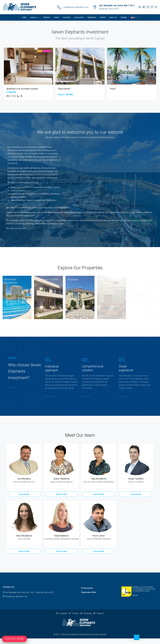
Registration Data (88, 592)
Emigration (92, 17)
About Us (113, 17)
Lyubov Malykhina (61, 479)
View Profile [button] (24, 494)
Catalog (33, 17)
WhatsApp (86, 613)
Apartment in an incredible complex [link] (22, 89)
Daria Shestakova (24, 536)
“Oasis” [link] (113, 89)
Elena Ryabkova (61, 536)
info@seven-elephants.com (76, 7)
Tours (56, 17)
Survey (103, 17)
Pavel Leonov (99, 536)
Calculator (79, 17)
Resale (40, 51)
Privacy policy (87, 588)
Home (24, 17)
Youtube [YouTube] (74, 613)
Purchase (66, 17)
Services (47, 17)
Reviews (124, 17)
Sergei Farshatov (136, 479)
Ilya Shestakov (24, 479)
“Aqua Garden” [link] (64, 89)
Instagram (62, 613)
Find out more (14, 639)
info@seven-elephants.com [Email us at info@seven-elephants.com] (17, 596)
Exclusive (47, 51)
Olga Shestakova (99, 479)
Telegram (99, 613)
